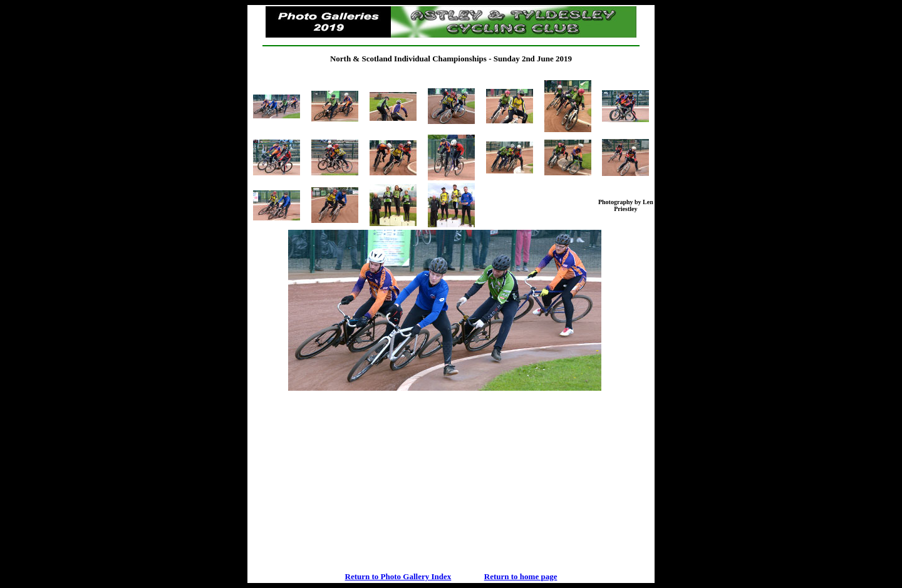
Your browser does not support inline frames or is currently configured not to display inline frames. (451, 393)
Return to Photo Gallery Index (398, 576)
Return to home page (521, 576)
